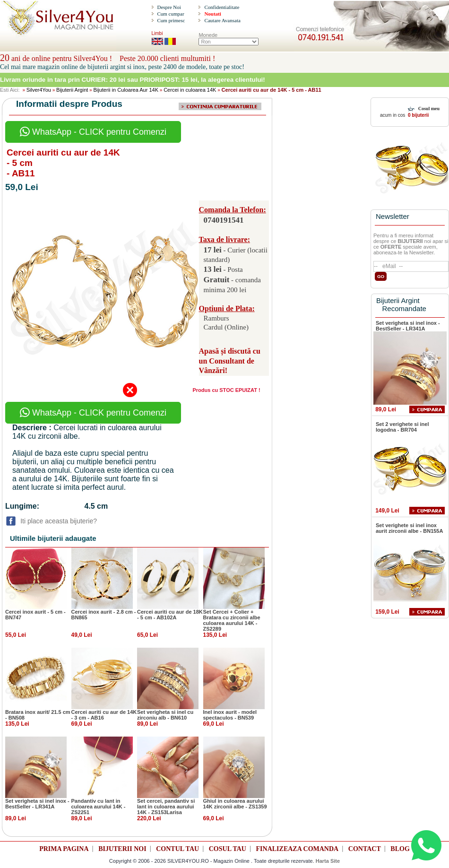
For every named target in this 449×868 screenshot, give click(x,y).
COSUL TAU (228, 849)
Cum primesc (171, 20)
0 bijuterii (418, 115)
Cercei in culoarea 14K (190, 90)
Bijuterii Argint (72, 90)
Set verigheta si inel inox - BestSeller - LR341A (37, 804)
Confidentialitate (222, 7)
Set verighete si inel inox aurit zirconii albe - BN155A (409, 528)
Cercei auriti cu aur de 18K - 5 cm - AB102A (170, 615)
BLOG (400, 849)
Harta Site (328, 861)
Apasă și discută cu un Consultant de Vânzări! (230, 361)
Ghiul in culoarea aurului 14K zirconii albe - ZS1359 (235, 804)
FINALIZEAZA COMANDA (298, 849)
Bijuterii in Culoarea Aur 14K (126, 90)
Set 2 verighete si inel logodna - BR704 (402, 427)
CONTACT (365, 849)
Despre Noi (169, 7)
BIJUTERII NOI (122, 849)
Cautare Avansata (222, 20)
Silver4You (39, 90)
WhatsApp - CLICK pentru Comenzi (93, 132)
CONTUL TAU (177, 849)
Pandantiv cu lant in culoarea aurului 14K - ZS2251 (99, 807)
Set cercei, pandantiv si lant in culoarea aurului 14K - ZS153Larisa (166, 807)
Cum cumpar (170, 14)
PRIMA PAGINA (64, 849)
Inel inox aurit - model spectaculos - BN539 (230, 715)
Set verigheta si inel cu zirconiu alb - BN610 (165, 715)
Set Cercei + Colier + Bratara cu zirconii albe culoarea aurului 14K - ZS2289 (232, 620)
